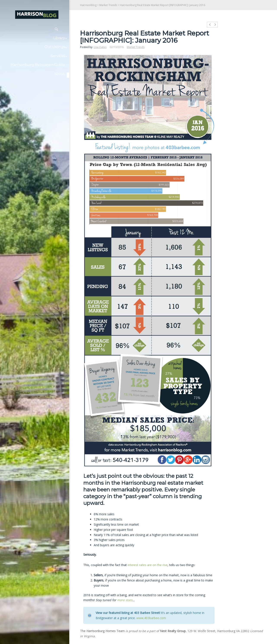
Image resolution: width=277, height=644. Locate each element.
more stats (125, 600)
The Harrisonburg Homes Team (102, 631)
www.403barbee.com (151, 618)
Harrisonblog (88, 5)
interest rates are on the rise (148, 565)
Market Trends (108, 5)
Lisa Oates (100, 47)
